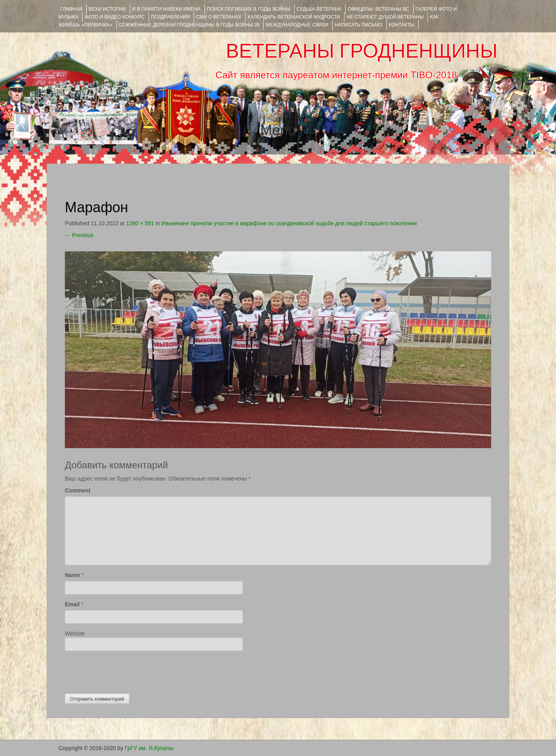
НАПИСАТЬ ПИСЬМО (358, 25)
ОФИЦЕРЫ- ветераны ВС (378, 9)
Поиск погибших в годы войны (249, 9)
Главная (71, 9)
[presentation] (125, 670)
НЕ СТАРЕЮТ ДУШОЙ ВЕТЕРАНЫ (385, 17)
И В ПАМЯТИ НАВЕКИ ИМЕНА (166, 9)
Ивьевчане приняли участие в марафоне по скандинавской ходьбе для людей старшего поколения (289, 223)
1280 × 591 (140, 223)
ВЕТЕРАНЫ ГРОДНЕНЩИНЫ (362, 51)
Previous (79, 235)
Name (72, 575)
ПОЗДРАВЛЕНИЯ (170, 17)
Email (72, 604)
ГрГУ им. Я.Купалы (149, 748)
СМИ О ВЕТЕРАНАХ (219, 17)
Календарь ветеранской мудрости (294, 17)
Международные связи (297, 25)
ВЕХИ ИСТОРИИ (107, 9)
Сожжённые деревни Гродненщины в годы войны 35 (189, 25)
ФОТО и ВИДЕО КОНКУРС (114, 17)
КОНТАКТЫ (402, 25)
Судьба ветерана (319, 9)
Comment (78, 490)
